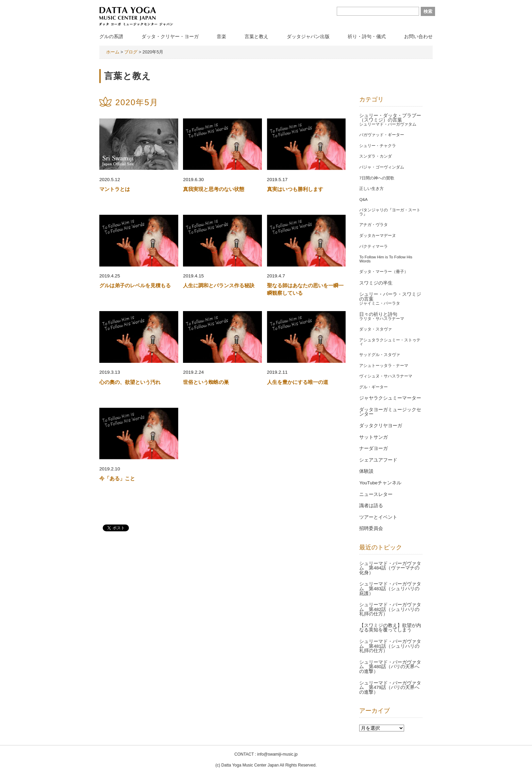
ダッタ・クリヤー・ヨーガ (170, 36)
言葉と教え (256, 36)
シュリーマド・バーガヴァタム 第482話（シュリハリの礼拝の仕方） (390, 609)
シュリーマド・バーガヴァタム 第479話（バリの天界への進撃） (390, 688)
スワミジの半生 (376, 283)
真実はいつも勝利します (295, 189)
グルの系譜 (111, 36)
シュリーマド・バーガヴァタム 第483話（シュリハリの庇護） (390, 588)
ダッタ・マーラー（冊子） (384, 272)
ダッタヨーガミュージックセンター (390, 412)
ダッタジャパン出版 (308, 36)
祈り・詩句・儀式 (367, 36)
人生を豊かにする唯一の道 (298, 382)
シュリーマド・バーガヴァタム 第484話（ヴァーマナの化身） (390, 568)
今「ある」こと (117, 478)
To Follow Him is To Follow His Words (386, 259)
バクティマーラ (373, 246)
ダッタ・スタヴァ (376, 329)
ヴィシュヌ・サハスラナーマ (386, 376)
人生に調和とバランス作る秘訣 (219, 285)
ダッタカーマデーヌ (378, 236)
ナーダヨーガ (373, 448)
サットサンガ (373, 437)
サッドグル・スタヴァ (380, 355)
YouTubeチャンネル (380, 483)
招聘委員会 (371, 528)
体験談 (366, 471)
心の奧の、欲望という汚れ (130, 382)
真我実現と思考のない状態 (214, 189)
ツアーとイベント (378, 517)
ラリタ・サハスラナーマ (382, 319)
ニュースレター (376, 494)
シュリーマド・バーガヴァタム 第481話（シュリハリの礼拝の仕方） (390, 646)
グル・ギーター (373, 387)
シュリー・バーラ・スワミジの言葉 (390, 297)
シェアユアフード (378, 460)
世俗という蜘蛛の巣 (206, 382)
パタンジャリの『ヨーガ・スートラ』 (390, 212)
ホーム (113, 52)
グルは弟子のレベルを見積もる (135, 285)
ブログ (131, 52)
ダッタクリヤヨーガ (381, 426)
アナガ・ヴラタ (373, 225)
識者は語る (371, 506)
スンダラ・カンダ (376, 156)
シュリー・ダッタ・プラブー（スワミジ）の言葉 (390, 118)
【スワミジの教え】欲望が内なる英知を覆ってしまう (390, 628)
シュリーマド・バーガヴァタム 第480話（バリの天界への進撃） (390, 667)
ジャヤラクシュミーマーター (390, 398)
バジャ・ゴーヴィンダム (382, 167)
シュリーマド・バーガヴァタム (388, 124)
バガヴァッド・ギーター (382, 135)
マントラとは (115, 189)
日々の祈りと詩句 (378, 314)
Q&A (363, 199)
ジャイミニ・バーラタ (380, 303)
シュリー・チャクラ (378, 146)
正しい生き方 (371, 189)
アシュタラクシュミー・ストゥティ (390, 342)
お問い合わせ (418, 36)
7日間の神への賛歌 (377, 178)
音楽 (221, 36)
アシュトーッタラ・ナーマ (384, 366)
